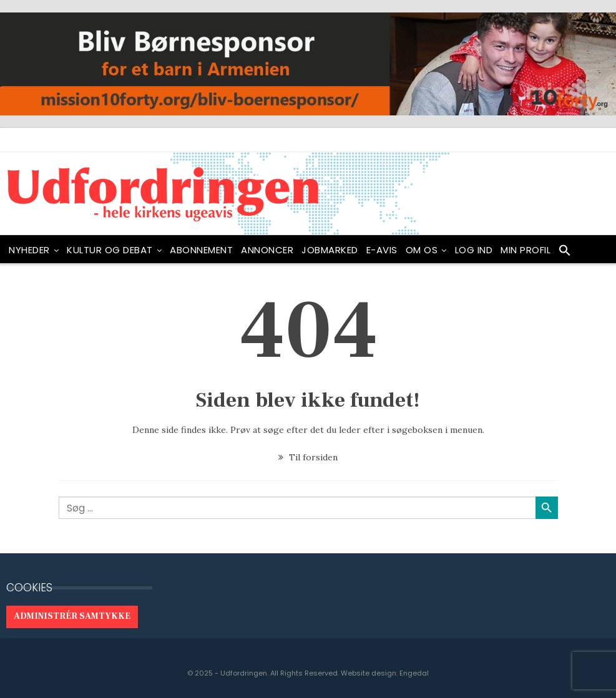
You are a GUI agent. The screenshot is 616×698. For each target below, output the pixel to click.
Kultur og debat (110, 250)
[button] (565, 253)
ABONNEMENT (201, 250)
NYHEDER (29, 250)
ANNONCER (267, 250)
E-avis (382, 250)
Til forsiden (308, 457)
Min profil (526, 250)
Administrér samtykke (72, 616)
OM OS (422, 250)
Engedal (414, 673)
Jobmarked (330, 250)
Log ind (474, 250)
